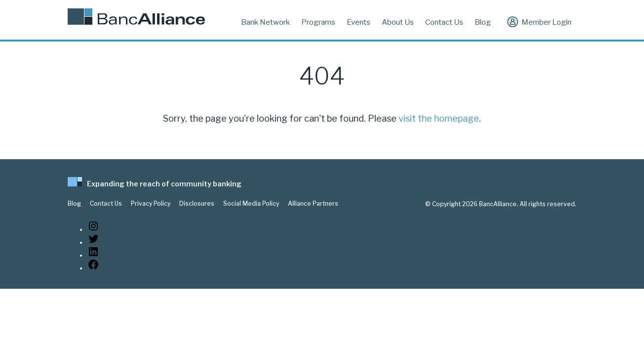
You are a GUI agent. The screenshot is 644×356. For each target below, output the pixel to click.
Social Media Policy (251, 204)
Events (359, 22)
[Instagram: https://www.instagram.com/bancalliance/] (93, 230)
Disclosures (197, 204)
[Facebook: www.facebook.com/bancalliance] (93, 268)
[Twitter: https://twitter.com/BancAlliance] (93, 243)
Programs (318, 22)
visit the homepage (439, 118)
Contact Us (444, 22)
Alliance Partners (313, 204)
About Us (398, 22)
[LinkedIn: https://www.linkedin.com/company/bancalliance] (93, 255)
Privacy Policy (151, 204)
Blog (483, 22)
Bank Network (265, 22)
